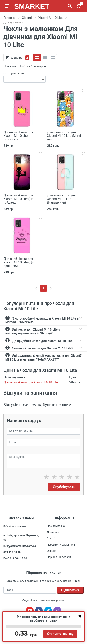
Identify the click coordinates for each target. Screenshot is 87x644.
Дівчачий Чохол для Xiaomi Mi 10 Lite (31, 382)
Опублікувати (64, 487)
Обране (52, 551)
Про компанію (56, 526)
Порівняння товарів (59, 557)
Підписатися (70, 590)
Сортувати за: (14, 73)
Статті (51, 538)
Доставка (53, 532)
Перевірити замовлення (62, 545)
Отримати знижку (60, 634)
